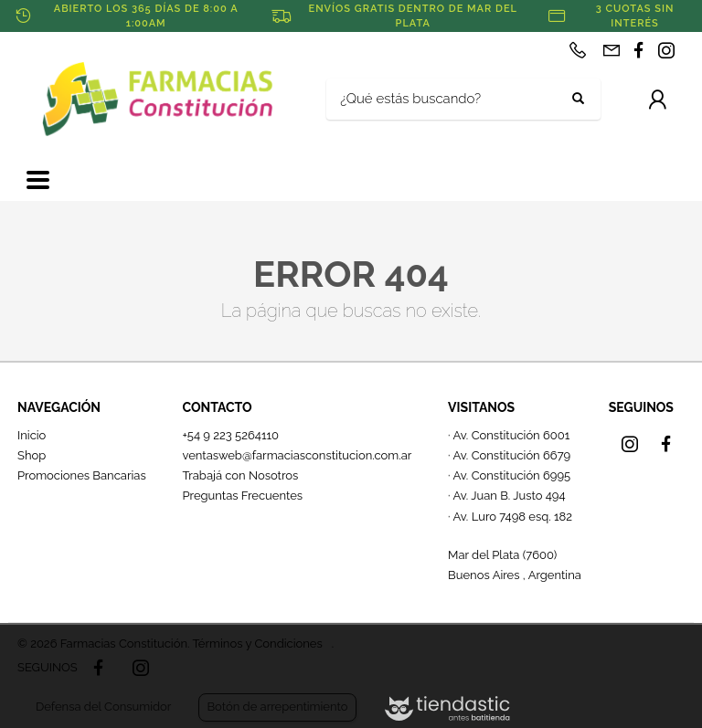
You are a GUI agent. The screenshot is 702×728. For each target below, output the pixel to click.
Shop (32, 455)
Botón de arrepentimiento (277, 707)
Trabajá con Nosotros (240, 475)
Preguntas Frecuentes (242, 496)
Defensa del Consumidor (103, 707)
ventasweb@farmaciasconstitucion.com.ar (297, 455)
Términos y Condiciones (257, 644)
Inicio (32, 435)
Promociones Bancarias (82, 475)
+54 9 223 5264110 (230, 435)
